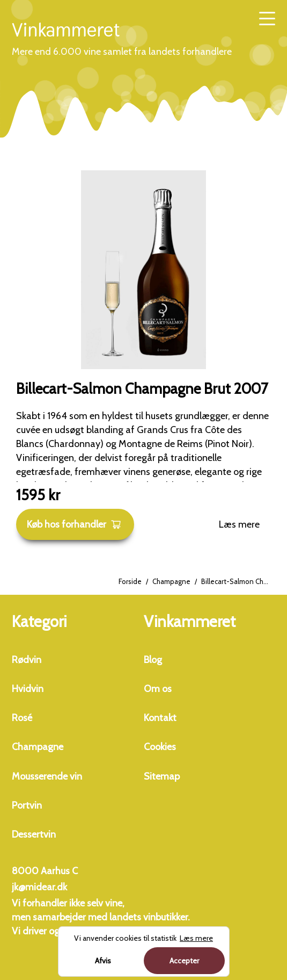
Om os (158, 689)
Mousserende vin (47, 776)
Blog (153, 660)
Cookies (160, 747)
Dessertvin (34, 834)
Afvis (103, 961)
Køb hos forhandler (74, 524)
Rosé (22, 718)
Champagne (171, 581)
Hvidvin (28, 689)
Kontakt (160, 718)
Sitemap (162, 776)
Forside (130, 581)
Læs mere (239, 524)
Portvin (27, 805)
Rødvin (27, 660)
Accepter (184, 961)
